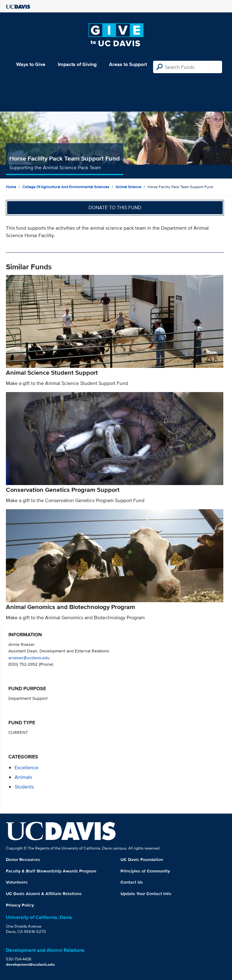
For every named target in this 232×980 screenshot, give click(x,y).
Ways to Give (31, 64)
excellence (27, 768)
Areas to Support (128, 64)
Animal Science (128, 187)
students (24, 787)
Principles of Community (145, 871)
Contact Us (132, 882)
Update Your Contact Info (146, 894)
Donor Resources (23, 859)
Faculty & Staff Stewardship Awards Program (51, 871)
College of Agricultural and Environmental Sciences (66, 187)
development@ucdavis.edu (30, 964)
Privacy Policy (20, 905)
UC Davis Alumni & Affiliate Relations (44, 894)
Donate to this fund (115, 207)
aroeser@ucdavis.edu (29, 658)
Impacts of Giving (77, 64)
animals (23, 777)
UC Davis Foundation (142, 859)
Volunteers (17, 882)
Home (11, 187)
